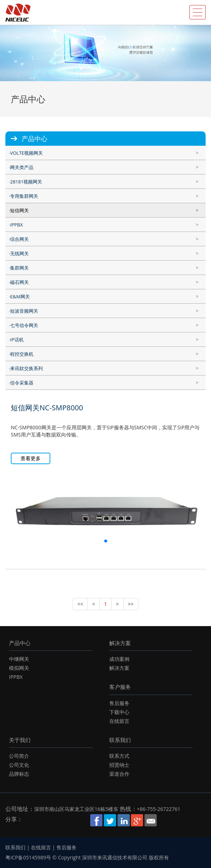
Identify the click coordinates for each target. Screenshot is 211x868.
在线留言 (119, 721)
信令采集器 (22, 383)
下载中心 (119, 712)
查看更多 (31, 458)
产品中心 (20, 643)
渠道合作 (119, 774)
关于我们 (20, 740)
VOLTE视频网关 (26, 153)
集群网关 (19, 268)
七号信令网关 (24, 325)
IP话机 (17, 340)
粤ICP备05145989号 (28, 857)
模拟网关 (19, 668)
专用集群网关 (24, 196)
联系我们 (120, 740)
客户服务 (120, 687)
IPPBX (16, 225)
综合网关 (19, 239)
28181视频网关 (26, 182)
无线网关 (19, 253)
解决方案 (120, 643)
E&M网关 (20, 297)
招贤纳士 (119, 765)
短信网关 (19, 210)
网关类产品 (22, 167)
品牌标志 (19, 774)
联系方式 (119, 756)
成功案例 (119, 659)
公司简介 (19, 756)
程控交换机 (22, 354)
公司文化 (19, 765)
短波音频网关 (24, 311)
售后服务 (119, 703)
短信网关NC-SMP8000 (47, 408)
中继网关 (19, 659)
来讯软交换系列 (26, 368)
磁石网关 (19, 282)
